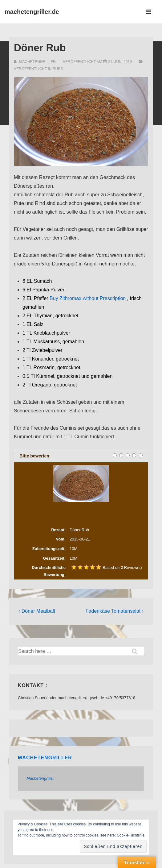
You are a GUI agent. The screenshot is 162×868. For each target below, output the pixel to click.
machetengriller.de (32, 12)
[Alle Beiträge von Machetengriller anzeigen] (35, 62)
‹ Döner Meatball (37, 611)
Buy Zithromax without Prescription (88, 298)
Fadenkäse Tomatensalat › (115, 611)
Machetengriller (45, 758)
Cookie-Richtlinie (131, 835)
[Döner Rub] (120, 62)
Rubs (58, 69)
